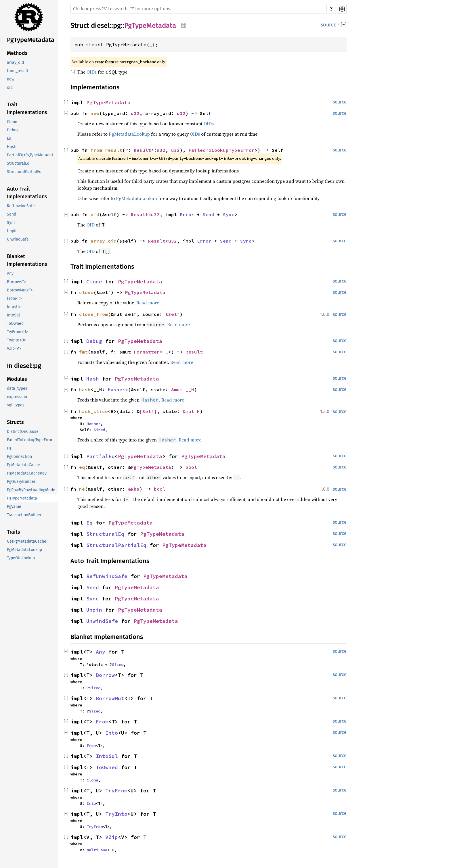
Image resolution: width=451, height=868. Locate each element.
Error (187, 214)
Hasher (116, 389)
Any (10, 273)
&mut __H (183, 389)
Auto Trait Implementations (27, 193)
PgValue (14, 507)
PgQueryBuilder (21, 482)
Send (12, 214)
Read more (148, 303)
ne (82, 489)
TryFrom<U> (17, 332)
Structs (15, 422)
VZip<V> (14, 348)
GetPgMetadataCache (27, 541)
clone (86, 292)
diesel (100, 26)
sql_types (16, 405)
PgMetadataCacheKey (27, 473)
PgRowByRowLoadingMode (31, 490)
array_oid (15, 63)
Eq (9, 138)
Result (142, 150)
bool (191, 467)
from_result (18, 71)
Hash (12, 147)
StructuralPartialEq (24, 172)
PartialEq (101, 456)
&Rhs (134, 489)
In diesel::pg (24, 366)
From (102, 722)
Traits (14, 532)
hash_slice (93, 411)
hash (85, 389)
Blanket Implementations (27, 260)
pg (117, 26)
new (11, 79)
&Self (173, 314)
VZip (112, 837)
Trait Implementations (27, 108)
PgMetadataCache (23, 465)
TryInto (116, 814)
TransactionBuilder (24, 515)
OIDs (92, 72)
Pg (9, 448)
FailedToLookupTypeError (30, 440)
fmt (83, 352)
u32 (135, 113)
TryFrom (116, 791)
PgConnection (19, 457)
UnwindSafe (18, 239)
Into (112, 733)
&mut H (191, 411)
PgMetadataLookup (24, 550)
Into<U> (14, 307)
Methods (17, 53)
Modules (17, 379)
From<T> (15, 298)
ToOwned (15, 323)
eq (82, 467)
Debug (13, 130)
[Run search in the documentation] (198, 9)
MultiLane (97, 850)
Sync (11, 223)
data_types (17, 388)
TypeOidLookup (21, 558)
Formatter (147, 352)
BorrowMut (110, 698)
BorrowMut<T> (20, 290)
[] (344, 25)
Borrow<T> (16, 282)
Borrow (105, 675)
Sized (99, 430)
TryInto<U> (16, 340)
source (329, 25)
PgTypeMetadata (31, 40)
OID (91, 225)
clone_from (93, 314)
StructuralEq (18, 163)
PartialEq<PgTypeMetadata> (32, 155)
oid (10, 88)
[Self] (148, 411)
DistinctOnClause (23, 432)
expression (17, 397)
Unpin (12, 231)
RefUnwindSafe (21, 206)
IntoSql (13, 315)
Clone (12, 122)
